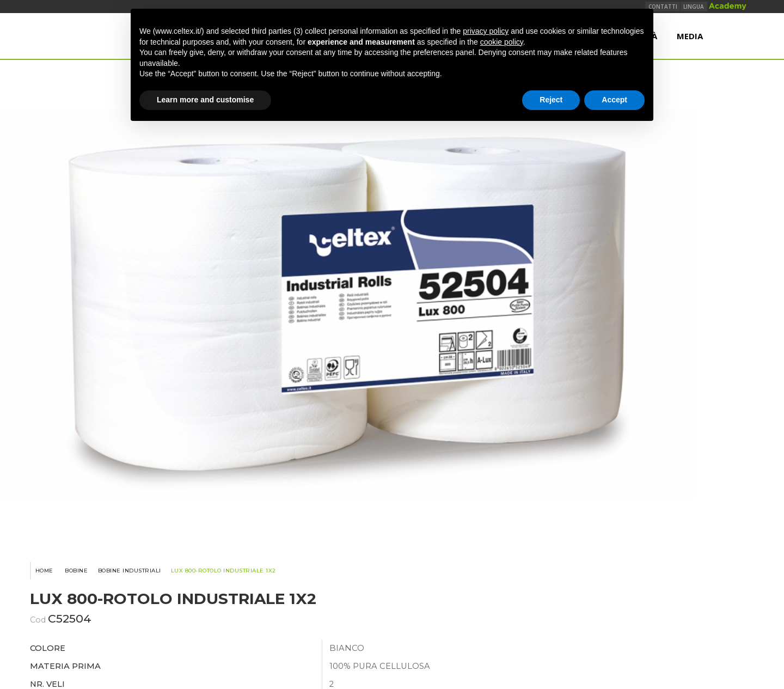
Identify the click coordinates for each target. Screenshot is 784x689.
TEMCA (563, 593)
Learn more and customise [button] (205, 100)
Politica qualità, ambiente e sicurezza (275, 593)
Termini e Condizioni (387, 593)
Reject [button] (551, 100)
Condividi (539, 397)
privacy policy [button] (486, 31)
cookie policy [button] (502, 42)
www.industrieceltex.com (392, 533)
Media (689, 42)
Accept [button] (614, 100)
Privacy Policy (517, 593)
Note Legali (453, 593)
